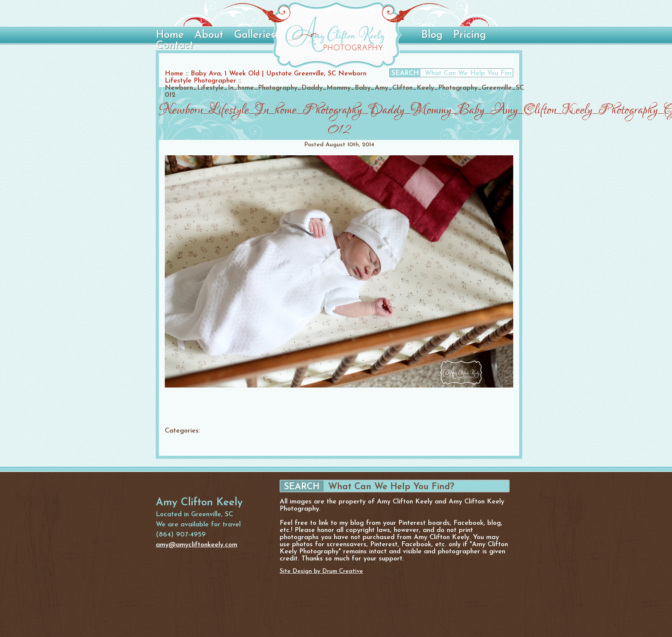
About (209, 35)
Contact (175, 46)
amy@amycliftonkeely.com (197, 545)
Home (170, 35)
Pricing (470, 35)
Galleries (255, 35)
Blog (432, 35)
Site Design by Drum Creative (321, 571)
